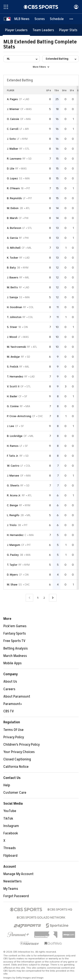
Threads (10, 848)
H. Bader (12, 396)
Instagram (11, 826)
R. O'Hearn (13, 188)
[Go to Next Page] (53, 598)
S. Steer (12, 327)
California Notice (16, 767)
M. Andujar (13, 357)
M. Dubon (13, 208)
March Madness (15, 656)
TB (56, 90)
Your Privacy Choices (19, 752)
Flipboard (10, 856)
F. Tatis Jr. (13, 456)
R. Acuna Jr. (14, 495)
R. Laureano (14, 159)
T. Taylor (12, 565)
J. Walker (13, 149)
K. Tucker (13, 258)
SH (64, 90)
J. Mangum (14, 545)
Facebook (11, 833)
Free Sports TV (14, 641)
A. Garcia (12, 238)
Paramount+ (13, 704)
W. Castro (13, 466)
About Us (10, 682)
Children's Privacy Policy (22, 745)
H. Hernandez (15, 535)
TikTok (8, 819)
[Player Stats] (68, 30)
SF (72, 90)
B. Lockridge (15, 436)
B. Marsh (12, 218)
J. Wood (12, 337)
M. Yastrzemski (17, 347)
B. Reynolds (14, 198)
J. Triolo (12, 525)
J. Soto (11, 139)
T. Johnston (14, 317)
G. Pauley (13, 555)
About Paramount (17, 697)
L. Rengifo (13, 515)
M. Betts (12, 287)
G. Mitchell (14, 248)
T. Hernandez (15, 377)
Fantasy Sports (15, 634)
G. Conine (13, 406)
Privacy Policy (14, 737)
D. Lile (11, 168)
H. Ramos (13, 446)
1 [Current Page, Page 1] (38, 598)
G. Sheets (13, 485)
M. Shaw (12, 585)
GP (49, 90)
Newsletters (13, 881)
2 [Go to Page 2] (44, 598)
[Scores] (40, 19)
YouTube (10, 811)
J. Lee (11, 426)
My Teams (11, 889)
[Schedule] (57, 19)
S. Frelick (13, 367)
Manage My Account (18, 874)
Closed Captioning (17, 759)
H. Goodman (15, 307)
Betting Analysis (16, 648)
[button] (71, 19)
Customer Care (15, 793)
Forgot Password (16, 896)
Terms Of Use (13, 730)
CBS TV (9, 711)
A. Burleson (14, 228)
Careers (9, 689)
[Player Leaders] (16, 30)
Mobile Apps (13, 663)
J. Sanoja (12, 297)
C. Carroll (13, 129)
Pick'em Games (15, 626)
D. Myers (12, 575)
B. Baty (11, 268)
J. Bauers (13, 277)
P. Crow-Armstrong (19, 416)
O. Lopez (12, 178)
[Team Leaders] (43, 30)
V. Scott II (13, 386)
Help (7, 785)
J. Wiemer (13, 109)
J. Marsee (13, 476)
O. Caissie (13, 119)
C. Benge (13, 505)
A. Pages (12, 99)
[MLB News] (22, 19)
